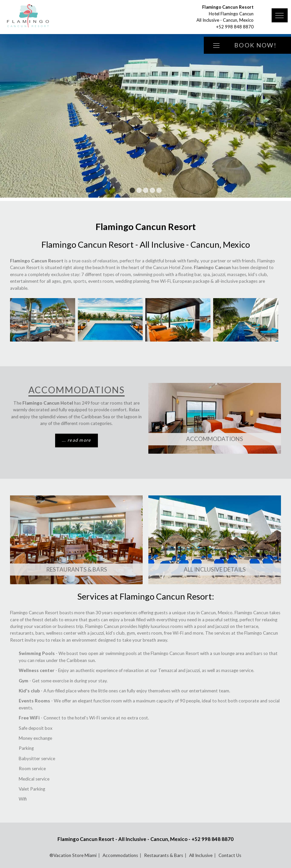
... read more (77, 440)
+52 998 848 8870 (235, 27)
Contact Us (230, 855)
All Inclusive (201, 855)
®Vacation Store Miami (73, 855)
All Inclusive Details (215, 569)
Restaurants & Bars (77, 569)
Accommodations (214, 439)
